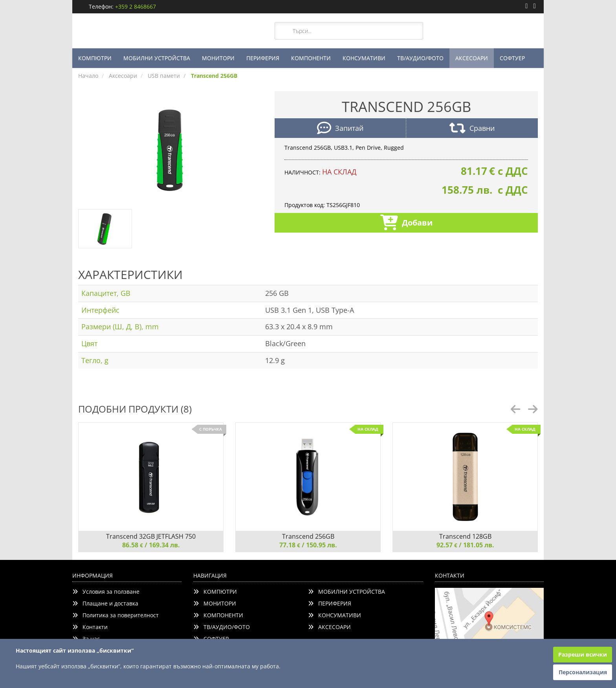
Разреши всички (583, 654)
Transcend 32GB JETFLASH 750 (151, 536)
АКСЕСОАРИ (472, 58)
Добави (406, 223)
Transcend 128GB (465, 536)
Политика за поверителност (115, 615)
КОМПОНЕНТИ (311, 58)
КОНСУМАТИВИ (364, 58)
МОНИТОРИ (218, 58)
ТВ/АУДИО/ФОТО (420, 58)
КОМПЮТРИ (95, 58)
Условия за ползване (106, 592)
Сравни (472, 129)
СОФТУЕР (512, 58)
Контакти (90, 627)
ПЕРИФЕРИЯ (263, 58)
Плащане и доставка (105, 603)
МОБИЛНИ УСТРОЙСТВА (157, 58)
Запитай (340, 129)
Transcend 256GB (308, 536)
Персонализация (583, 672)
